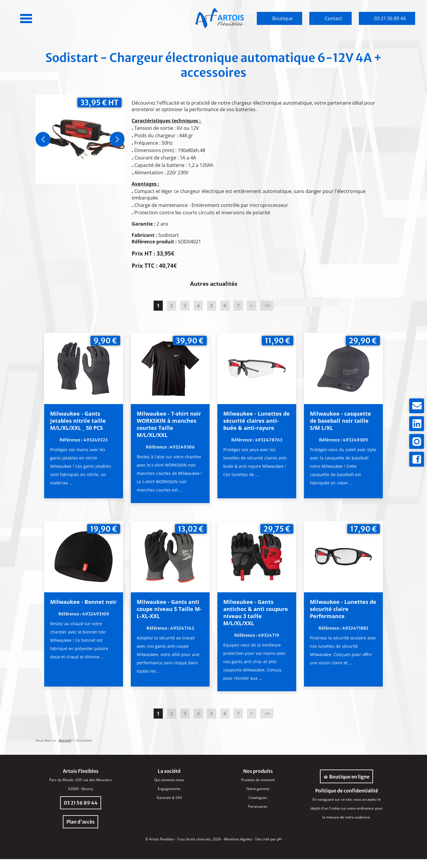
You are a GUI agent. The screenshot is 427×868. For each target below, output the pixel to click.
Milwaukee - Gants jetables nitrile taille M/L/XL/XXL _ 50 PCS (89, 421)
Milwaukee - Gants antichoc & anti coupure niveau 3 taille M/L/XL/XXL (248, 621)
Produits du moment (258, 789)
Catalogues (258, 806)
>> (267, 306)
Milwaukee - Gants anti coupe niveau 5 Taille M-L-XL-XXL (168, 618)
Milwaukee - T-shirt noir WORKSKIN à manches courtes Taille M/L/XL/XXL (168, 425)
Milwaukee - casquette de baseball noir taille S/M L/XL (335, 421)
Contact (333, 18)
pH (279, 848)
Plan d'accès (81, 831)
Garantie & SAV (169, 806)
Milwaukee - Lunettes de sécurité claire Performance (334, 618)
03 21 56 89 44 (390, 18)
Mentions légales (238, 848)
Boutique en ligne (346, 786)
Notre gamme (258, 798)
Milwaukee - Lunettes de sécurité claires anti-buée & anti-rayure (252, 425)
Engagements (169, 798)
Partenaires (258, 815)
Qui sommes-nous (169, 789)
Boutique (282, 18)
